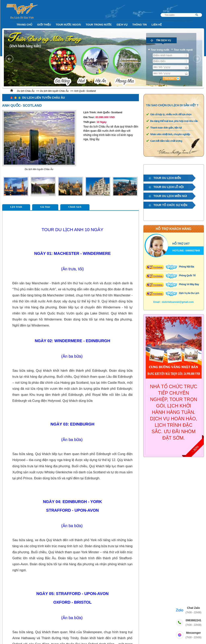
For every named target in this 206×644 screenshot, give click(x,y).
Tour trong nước (99, 25)
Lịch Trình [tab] (16, 207)
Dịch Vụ (122, 25)
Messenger (193, 635)
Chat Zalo (193, 610)
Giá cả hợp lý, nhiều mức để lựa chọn (171, 114)
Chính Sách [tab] (75, 207)
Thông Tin (140, 25)
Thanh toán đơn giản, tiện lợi (166, 128)
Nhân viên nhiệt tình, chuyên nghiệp (170, 134)
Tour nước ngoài (68, 25)
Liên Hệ (157, 25)
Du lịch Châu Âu (26, 91)
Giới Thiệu (44, 25)
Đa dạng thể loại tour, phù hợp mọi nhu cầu (174, 121)
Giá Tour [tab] (45, 207)
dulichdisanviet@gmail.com (178, 302)
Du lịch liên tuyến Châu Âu (54, 91)
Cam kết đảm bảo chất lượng (166, 141)
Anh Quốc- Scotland (85, 91)
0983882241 (193, 623)
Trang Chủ (25, 25)
